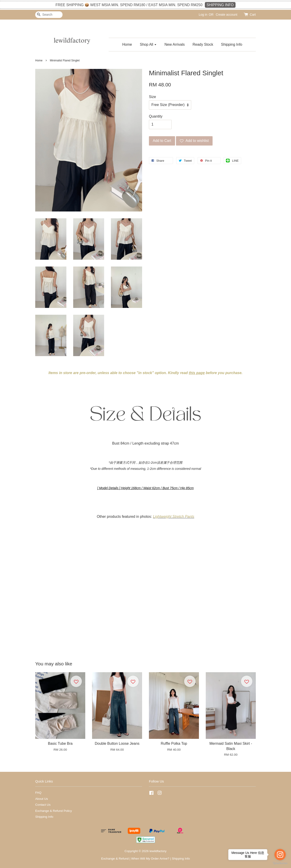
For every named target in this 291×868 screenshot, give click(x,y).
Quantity (156, 116)
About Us (42, 799)
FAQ (38, 793)
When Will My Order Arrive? (150, 859)
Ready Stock (203, 44)
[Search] (49, 15)
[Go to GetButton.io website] (280, 863)
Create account (227, 15)
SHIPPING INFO (220, 5)
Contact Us (43, 805)
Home (127, 44)
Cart (253, 15)
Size (152, 97)
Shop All (148, 44)
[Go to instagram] (280, 855)
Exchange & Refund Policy (54, 811)
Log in (203, 15)
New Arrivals (175, 44)
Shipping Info (232, 44)
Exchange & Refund (115, 859)
